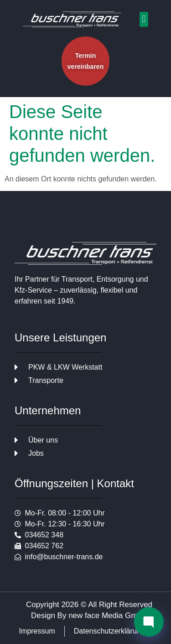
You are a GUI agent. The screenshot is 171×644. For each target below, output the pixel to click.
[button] (144, 19)
